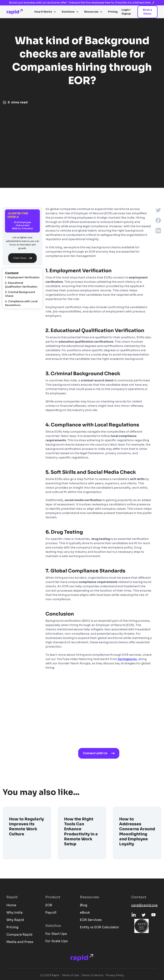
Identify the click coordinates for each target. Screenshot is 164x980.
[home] (15, 12)
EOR (49, 905)
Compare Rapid (19, 935)
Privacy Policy (115, 975)
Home (11, 905)
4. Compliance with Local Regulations (21, 303)
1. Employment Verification (22, 277)
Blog (84, 905)
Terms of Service (92, 975)
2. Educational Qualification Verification (21, 285)
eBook (85, 913)
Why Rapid (15, 920)
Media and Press (20, 942)
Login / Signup (126, 12)
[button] (45, 12)
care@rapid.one (144, 905)
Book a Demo (148, 12)
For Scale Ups (57, 941)
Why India (14, 913)
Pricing (113, 12)
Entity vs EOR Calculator (100, 927)
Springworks (127, 659)
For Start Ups (56, 934)
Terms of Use (70, 975)
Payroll (51, 913)
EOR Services (91, 920)
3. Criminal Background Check (20, 294)
